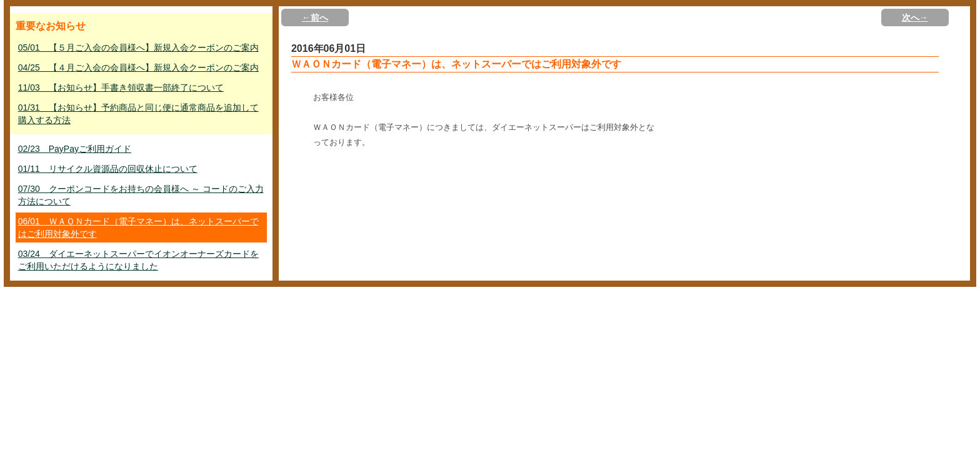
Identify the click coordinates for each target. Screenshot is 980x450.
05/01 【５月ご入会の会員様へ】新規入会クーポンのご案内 (138, 47)
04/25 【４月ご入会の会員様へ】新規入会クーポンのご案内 (138, 67)
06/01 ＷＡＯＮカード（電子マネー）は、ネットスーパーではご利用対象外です (138, 227)
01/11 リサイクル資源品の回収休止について (108, 169)
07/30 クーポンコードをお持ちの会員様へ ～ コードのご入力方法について (141, 195)
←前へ (315, 17)
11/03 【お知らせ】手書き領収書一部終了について (121, 87)
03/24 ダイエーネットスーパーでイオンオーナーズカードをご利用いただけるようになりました (138, 260)
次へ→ (915, 17)
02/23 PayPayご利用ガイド (75, 149)
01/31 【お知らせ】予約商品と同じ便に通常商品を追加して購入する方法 (138, 114)
